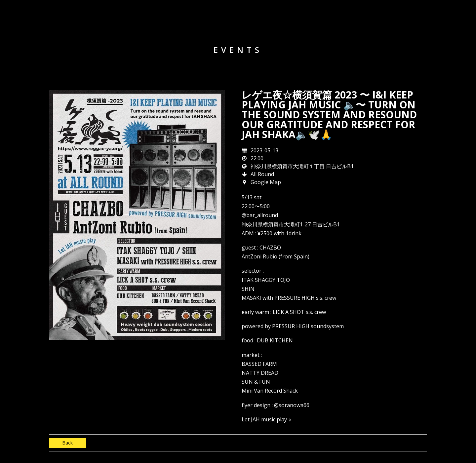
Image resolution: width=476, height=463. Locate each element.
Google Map (266, 182)
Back (67, 443)
